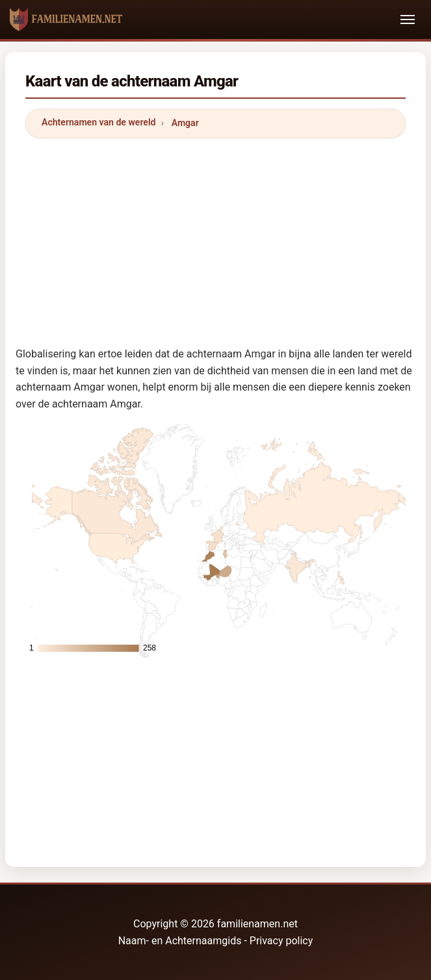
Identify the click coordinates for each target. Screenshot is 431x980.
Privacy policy (281, 941)
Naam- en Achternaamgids (180, 941)
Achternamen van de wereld (99, 122)
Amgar (185, 123)
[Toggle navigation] (408, 19)
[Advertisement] (215, 240)
